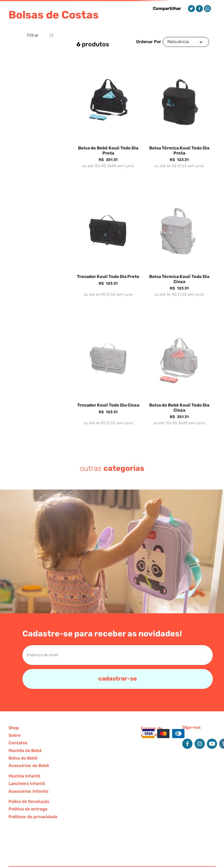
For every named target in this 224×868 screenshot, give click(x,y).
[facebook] (199, 9)
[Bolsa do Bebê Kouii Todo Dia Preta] (108, 119)
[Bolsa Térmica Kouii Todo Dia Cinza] (179, 247)
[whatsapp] (207, 9)
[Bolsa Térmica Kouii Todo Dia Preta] (179, 119)
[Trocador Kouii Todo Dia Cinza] (108, 376)
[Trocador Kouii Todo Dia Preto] (108, 247)
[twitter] (191, 9)
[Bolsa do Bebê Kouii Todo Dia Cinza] (179, 376)
